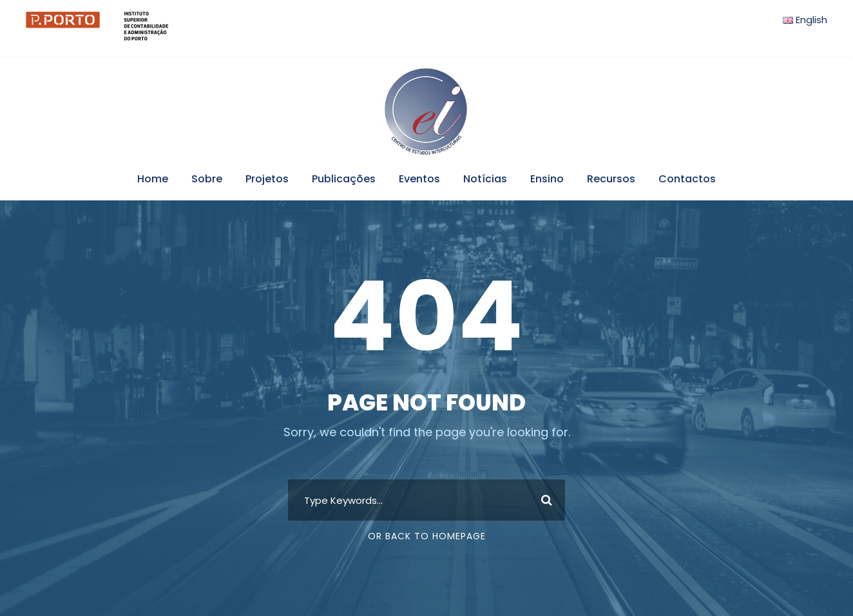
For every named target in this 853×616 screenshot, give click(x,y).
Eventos (419, 179)
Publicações (344, 179)
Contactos (687, 179)
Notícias (485, 179)
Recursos (611, 179)
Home (153, 179)
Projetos (267, 179)
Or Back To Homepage (427, 536)
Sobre (207, 179)
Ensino (547, 179)
